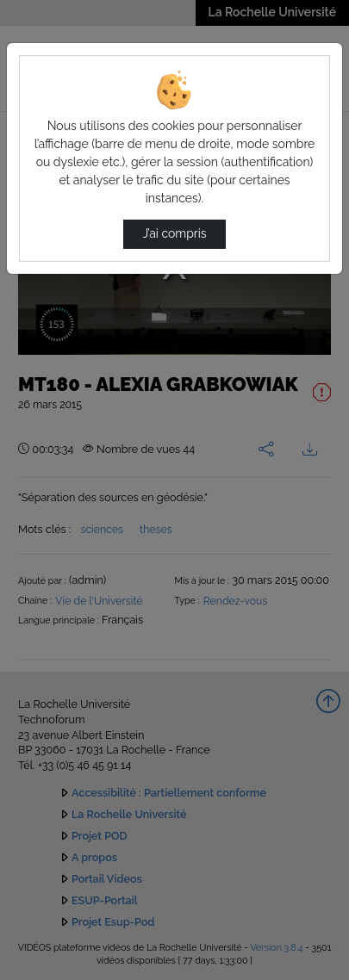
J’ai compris (174, 233)
